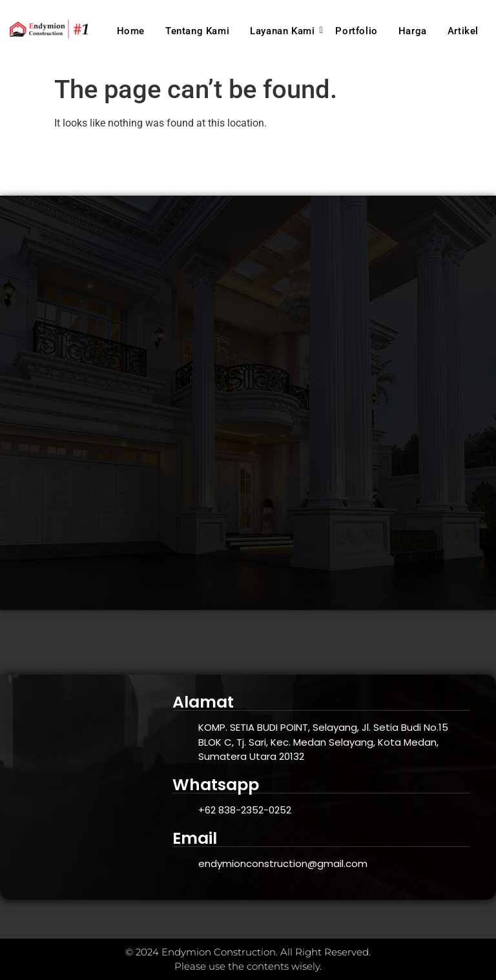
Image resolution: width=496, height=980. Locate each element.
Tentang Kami (197, 31)
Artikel (463, 31)
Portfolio (356, 31)
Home (131, 31)
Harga (413, 31)
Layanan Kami (284, 31)
